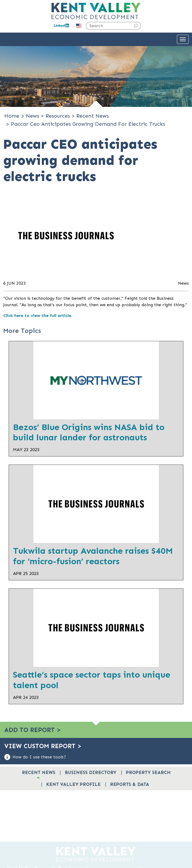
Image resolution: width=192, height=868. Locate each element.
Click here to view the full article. (38, 316)
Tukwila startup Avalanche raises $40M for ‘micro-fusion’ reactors (93, 556)
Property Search (148, 772)
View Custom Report (43, 746)
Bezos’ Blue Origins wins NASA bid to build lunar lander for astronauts (89, 432)
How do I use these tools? (35, 757)
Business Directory (91, 772)
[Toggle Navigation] (183, 39)
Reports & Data (130, 784)
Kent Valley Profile (73, 784)
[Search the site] (113, 26)
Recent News (39, 772)
